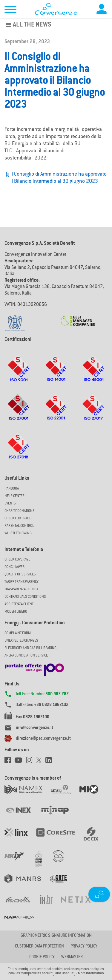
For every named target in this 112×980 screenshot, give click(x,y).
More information (91, 973)
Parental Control (19, 526)
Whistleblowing (18, 533)
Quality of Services (20, 575)
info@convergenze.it (34, 728)
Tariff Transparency (22, 582)
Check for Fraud (18, 518)
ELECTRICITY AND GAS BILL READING (30, 648)
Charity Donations (20, 511)
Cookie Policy (42, 957)
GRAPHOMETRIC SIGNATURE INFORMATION (56, 936)
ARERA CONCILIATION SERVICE (26, 656)
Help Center (14, 496)
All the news (28, 25)
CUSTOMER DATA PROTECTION (39, 947)
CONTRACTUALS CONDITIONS (25, 597)
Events (10, 504)
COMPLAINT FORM (18, 633)
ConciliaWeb (14, 567)
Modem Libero (16, 612)
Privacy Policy (84, 947)
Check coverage (17, 560)
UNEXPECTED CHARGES (21, 641)
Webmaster (72, 957)
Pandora (12, 489)
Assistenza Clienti (19, 604)
